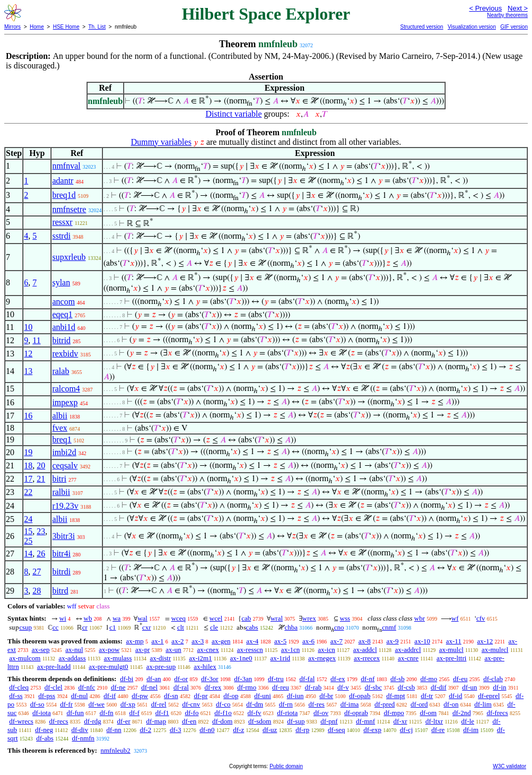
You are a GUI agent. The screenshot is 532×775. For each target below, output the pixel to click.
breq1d (64, 195)
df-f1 (162, 713)
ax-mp (135, 641)
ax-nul (74, 650)
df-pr (200, 696)
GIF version (514, 27)
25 (28, 541)
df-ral (181, 687)
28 (37, 591)
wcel (216, 618)
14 (28, 554)
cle (214, 627)
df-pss (47, 696)
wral (277, 618)
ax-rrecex (367, 658)
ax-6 (308, 641)
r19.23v (65, 506)
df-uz (270, 730)
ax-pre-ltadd (54, 667)
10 (28, 327)
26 (41, 554)
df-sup (296, 721)
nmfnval (66, 166)
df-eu (460, 679)
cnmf (389, 627)
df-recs (58, 721)
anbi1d (64, 327)
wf (455, 618)
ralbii (61, 492)
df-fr (66, 704)
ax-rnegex (322, 658)
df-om (428, 713)
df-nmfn (84, 738)
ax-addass (72, 658)
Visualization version (472, 27)
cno (339, 627)
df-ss (16, 696)
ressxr (62, 222)
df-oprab (356, 713)
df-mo (429, 679)
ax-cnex (208, 650)
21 (41, 479)
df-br (326, 696)
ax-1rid (280, 658)
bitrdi (61, 572)
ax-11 (454, 641)
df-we (97, 704)
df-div (80, 730)
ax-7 (337, 641)
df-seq (337, 730)
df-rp (302, 730)
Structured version (421, 27)
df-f (135, 713)
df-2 (146, 730)
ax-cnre (408, 658)
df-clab (493, 679)
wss (345, 618)
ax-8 (365, 641)
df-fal (307, 679)
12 (28, 354)
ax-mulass (118, 658)
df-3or (210, 679)
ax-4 (252, 641)
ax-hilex (205, 667)
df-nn (114, 730)
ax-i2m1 (200, 658)
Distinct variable (233, 114)
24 (28, 519)
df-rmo (247, 687)
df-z (238, 730)
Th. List (97, 27)
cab (246, 618)
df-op (231, 696)
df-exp (372, 730)
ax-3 (198, 641)
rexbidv (65, 354)
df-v (343, 687)
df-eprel (489, 696)
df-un (469, 687)
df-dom (222, 721)
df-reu (281, 687)
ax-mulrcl (495, 650)
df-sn (171, 696)
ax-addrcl (408, 650)
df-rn (286, 704)
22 (28, 492)
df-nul (80, 696)
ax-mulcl (451, 650)
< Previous (485, 8)
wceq (178, 618)
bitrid (61, 340)
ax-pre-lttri (451, 658)
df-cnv (191, 704)
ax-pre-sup (161, 667)
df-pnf (329, 721)
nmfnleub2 (115, 750)
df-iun (295, 696)
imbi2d (64, 452)
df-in (499, 687)
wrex (309, 618)
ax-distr (161, 658)
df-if (110, 696)
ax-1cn (290, 650)
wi (63, 618)
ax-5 (280, 641)
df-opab (360, 696)
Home (37, 27)
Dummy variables (161, 142)
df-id (455, 696)
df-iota (42, 713)
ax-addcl (365, 650)
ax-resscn (250, 650)
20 (41, 465)
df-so (37, 704)
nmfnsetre (69, 209)
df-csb (407, 687)
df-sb (398, 679)
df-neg (44, 730)
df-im (471, 730)
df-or (181, 679)
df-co (223, 704)
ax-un (173, 650)
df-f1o (223, 713)
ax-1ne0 (241, 658)
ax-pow (109, 650)
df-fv (255, 713)
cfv (481, 618)
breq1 (62, 439)
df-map (156, 721)
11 (36, 340)
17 (28, 479)
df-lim (483, 704)
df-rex (213, 687)
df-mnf (365, 721)
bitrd (60, 591)
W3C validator (509, 766)
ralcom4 (66, 389)
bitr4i (61, 554)
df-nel (149, 687)
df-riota (287, 713)
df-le (468, 721)
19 (28, 452)
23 (41, 531)
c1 (112, 627)
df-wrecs (21, 721)
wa (116, 618)
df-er (124, 721)
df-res (317, 704)
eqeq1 (62, 314)
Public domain (286, 766)
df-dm (255, 704)
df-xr (400, 721)
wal (142, 618)
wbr (420, 618)
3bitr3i (63, 536)
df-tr (427, 696)
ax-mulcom (25, 658)
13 (28, 371)
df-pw (140, 696)
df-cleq (19, 687)
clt (181, 627)
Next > (518, 8)
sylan (61, 282)
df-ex (338, 679)
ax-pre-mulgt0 (108, 667)
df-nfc (86, 687)
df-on (451, 704)
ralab (60, 371)
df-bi (127, 679)
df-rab (313, 687)
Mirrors (12, 27)
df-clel (54, 687)
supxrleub (69, 257)
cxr (147, 627)
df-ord (419, 704)
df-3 (176, 730)
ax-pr (142, 650)
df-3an (243, 679)
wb (88, 618)
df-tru (276, 679)
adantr (63, 181)
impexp (65, 402)
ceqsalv (65, 465)
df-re (438, 730)
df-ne (118, 687)
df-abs (45, 738)
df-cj (407, 730)
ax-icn (326, 650)
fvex (59, 428)
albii (59, 416)
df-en (189, 721)
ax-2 (177, 641)
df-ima (350, 704)
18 (28, 465)
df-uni (263, 696)
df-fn (107, 713)
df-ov (321, 713)
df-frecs (497, 713)
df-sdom (260, 721)
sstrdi (61, 236)
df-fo (192, 713)
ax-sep (41, 650)
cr (85, 627)
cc (56, 627)
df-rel (159, 704)
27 (37, 572)
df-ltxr (434, 721)
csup (25, 627)
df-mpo (394, 713)
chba (291, 627)
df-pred (385, 704)
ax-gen (221, 641)
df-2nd (462, 713)
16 (28, 416)
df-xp (128, 704)
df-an (154, 679)
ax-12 (485, 641)
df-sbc (373, 687)
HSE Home (66, 27)
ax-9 (393, 641)
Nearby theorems (507, 15)
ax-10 (422, 641)
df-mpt (395, 696)
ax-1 (158, 641)
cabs (252, 627)
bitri (59, 479)
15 (28, 531)
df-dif (439, 687)
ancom (63, 302)
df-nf (368, 679)
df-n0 (207, 730)
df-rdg (93, 721)
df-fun (76, 713)
